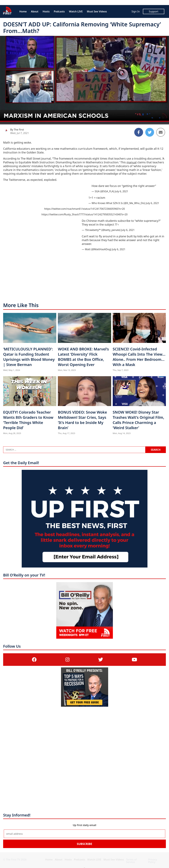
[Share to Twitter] (150, 132)
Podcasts (59, 11)
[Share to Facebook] (139, 132)
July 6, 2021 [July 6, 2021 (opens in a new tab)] (121, 191)
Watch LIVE (76, 11)
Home (23, 11)
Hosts (46, 11)
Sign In (136, 11)
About (35, 11)
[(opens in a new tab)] (34, 659)
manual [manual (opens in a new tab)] (132, 162)
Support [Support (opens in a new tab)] (154, 11)
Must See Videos (97, 11)
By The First (17, 130)
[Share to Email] (161, 132)
